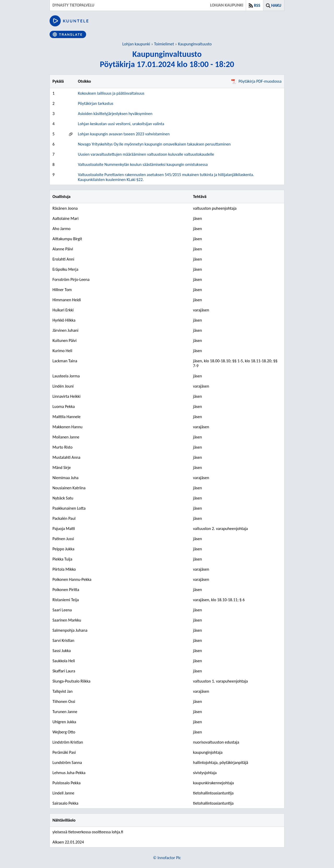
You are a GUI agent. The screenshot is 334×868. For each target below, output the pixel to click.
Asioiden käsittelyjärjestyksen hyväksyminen (115, 114)
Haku (276, 5)
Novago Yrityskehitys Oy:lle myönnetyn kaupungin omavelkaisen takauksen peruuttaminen (154, 144)
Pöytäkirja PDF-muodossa (256, 81)
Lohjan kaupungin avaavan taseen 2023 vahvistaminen (124, 134)
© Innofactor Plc (167, 858)
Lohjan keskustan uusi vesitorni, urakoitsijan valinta (121, 124)
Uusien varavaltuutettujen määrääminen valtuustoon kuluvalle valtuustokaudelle (146, 154)
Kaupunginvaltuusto (195, 44)
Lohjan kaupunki (136, 44)
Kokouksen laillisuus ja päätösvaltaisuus (111, 93)
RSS (257, 5)
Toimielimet (164, 44)
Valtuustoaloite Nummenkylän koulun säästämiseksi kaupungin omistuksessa (143, 164)
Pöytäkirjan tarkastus (96, 103)
